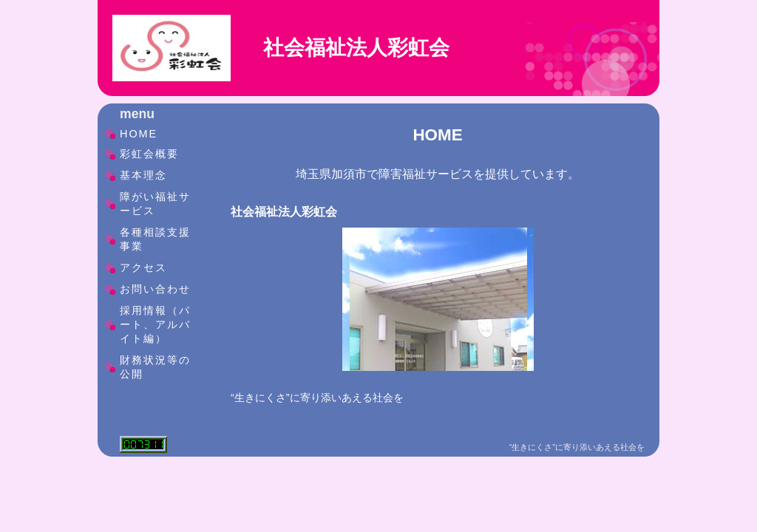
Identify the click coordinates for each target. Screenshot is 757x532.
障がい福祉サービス (155, 204)
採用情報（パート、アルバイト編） (155, 324)
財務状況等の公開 (155, 367)
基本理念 (143, 175)
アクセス (143, 267)
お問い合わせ (155, 289)
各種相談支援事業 (155, 239)
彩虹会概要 (149, 154)
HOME (139, 134)
